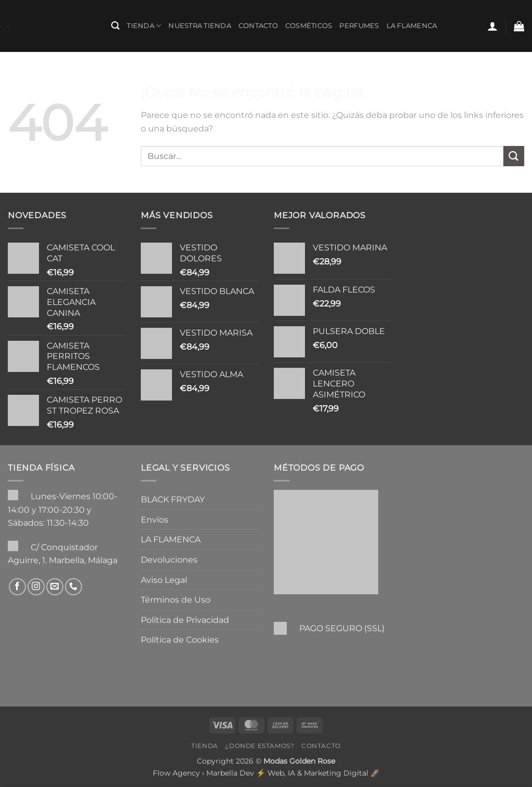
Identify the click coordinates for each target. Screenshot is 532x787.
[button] (115, 26)
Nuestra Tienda (200, 26)
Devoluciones (169, 560)
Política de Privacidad (185, 620)
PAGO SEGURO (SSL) (342, 628)
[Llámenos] (74, 587)
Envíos (155, 520)
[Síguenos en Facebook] (17, 587)
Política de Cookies (180, 640)
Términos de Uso (176, 600)
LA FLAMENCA (412, 26)
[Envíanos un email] (55, 587)
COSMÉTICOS (309, 26)
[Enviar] (514, 156)
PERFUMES (359, 26)
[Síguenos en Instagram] (36, 587)
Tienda (144, 26)
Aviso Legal (164, 580)
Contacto (258, 26)
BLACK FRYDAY (173, 499)
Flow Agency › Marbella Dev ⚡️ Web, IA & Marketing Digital (261, 773)
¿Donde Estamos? (260, 746)
